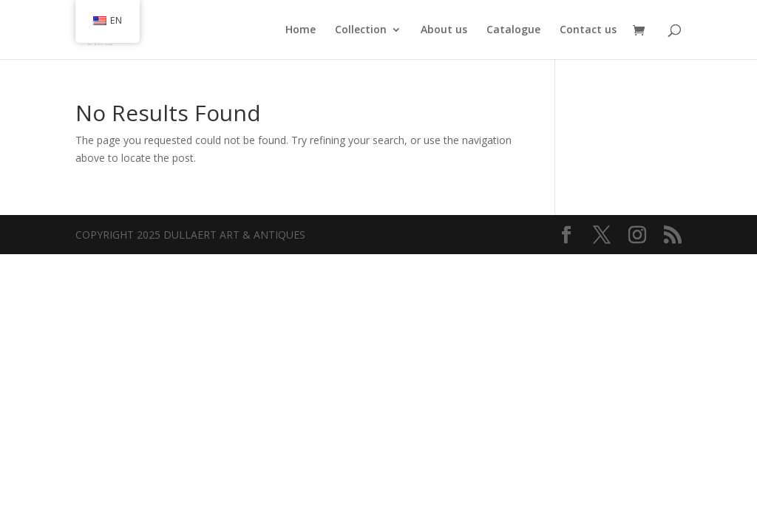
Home (301, 30)
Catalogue (513, 30)
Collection (361, 30)
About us (444, 30)
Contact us (588, 30)
